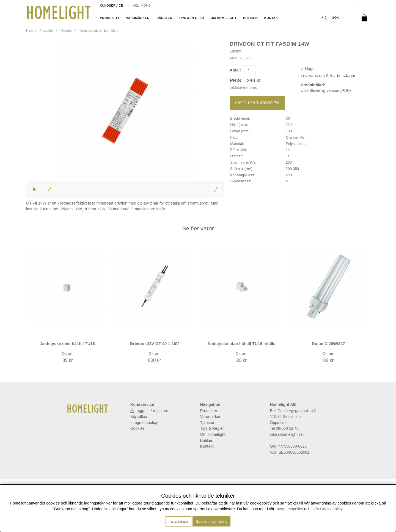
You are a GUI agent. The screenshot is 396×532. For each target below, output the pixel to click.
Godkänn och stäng (211, 521)
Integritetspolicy (144, 423)
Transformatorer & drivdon (98, 31)
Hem (30, 31)
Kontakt (272, 18)
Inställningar (178, 521)
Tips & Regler (191, 18)
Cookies (137, 428)
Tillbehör (67, 31)
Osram (236, 51)
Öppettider (279, 423)
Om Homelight (224, 18)
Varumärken (138, 18)
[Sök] (338, 18)
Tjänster (163, 18)
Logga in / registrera (152, 411)
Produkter (110, 18)
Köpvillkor (139, 417)
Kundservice (112, 5)
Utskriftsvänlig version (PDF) (326, 90)
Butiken (250, 18)
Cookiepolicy (331, 509)
